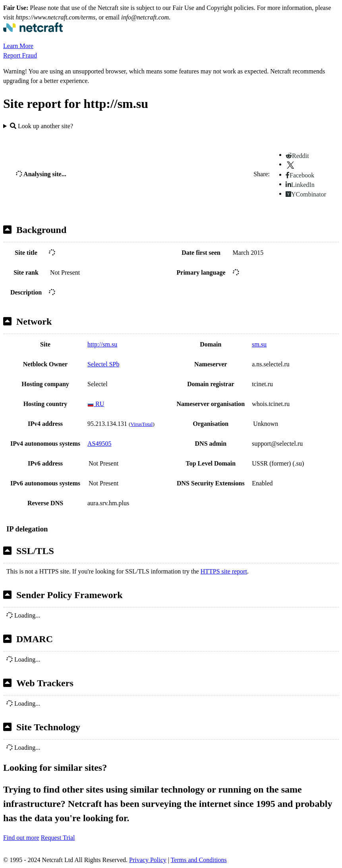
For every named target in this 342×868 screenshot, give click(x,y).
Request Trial (58, 838)
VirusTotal (141, 424)
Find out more (21, 838)
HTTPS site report (224, 571)
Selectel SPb (103, 364)
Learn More (18, 46)
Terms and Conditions (199, 860)
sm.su (259, 344)
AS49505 (99, 444)
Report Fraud (20, 55)
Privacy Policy (148, 860)
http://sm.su (102, 344)
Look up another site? (42, 126)
